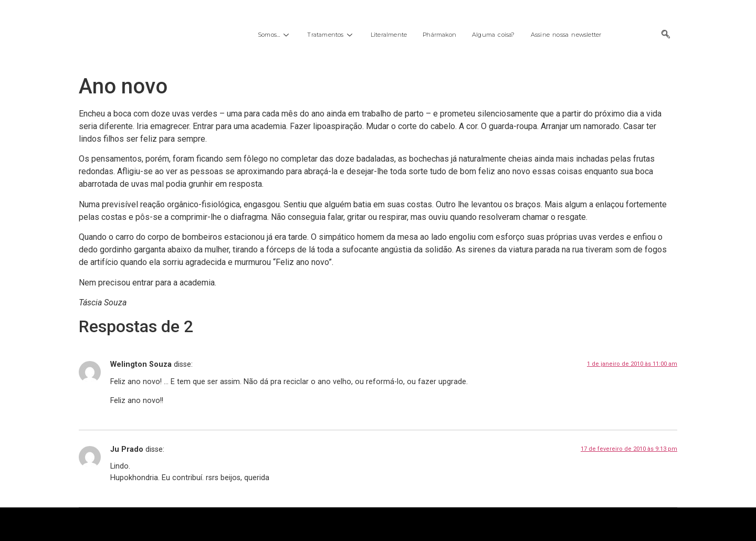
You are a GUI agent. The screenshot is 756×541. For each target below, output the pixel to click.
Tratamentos (331, 35)
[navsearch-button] (666, 35)
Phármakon (439, 35)
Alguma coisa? (493, 35)
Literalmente (389, 35)
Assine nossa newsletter (566, 35)
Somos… (275, 35)
